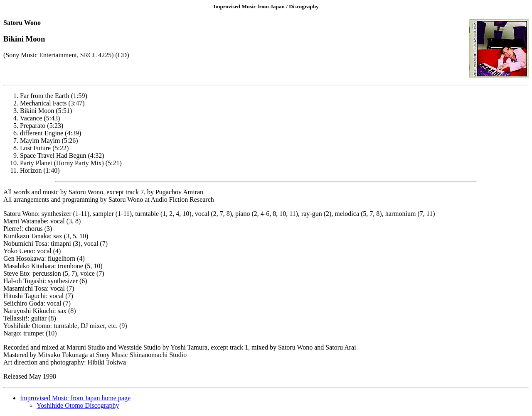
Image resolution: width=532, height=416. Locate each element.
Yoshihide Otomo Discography (78, 405)
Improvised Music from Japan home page (75, 398)
